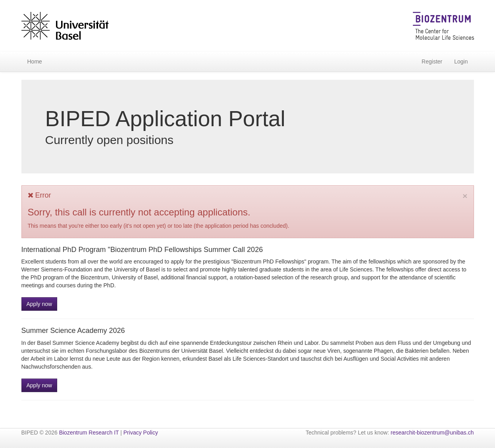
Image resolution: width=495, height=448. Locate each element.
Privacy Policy (141, 433)
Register (432, 62)
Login (461, 62)
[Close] (465, 196)
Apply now (39, 304)
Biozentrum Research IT (89, 433)
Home (35, 62)
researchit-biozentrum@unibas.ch (432, 433)
